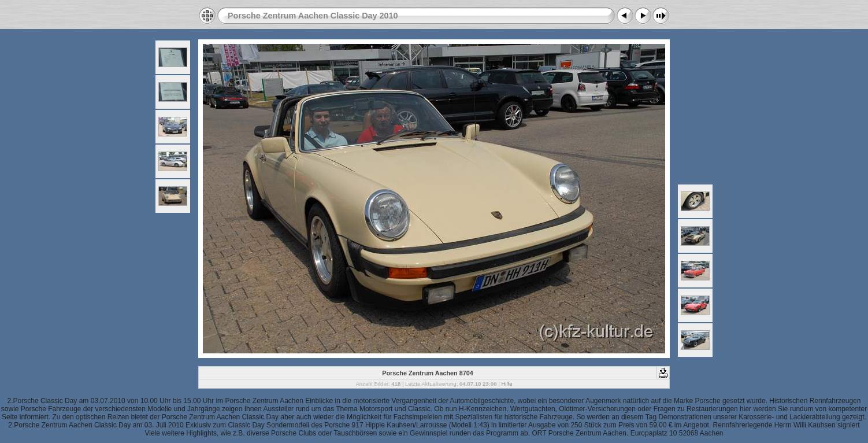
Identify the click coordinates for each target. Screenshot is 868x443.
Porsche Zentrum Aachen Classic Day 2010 (313, 16)
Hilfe (507, 384)
